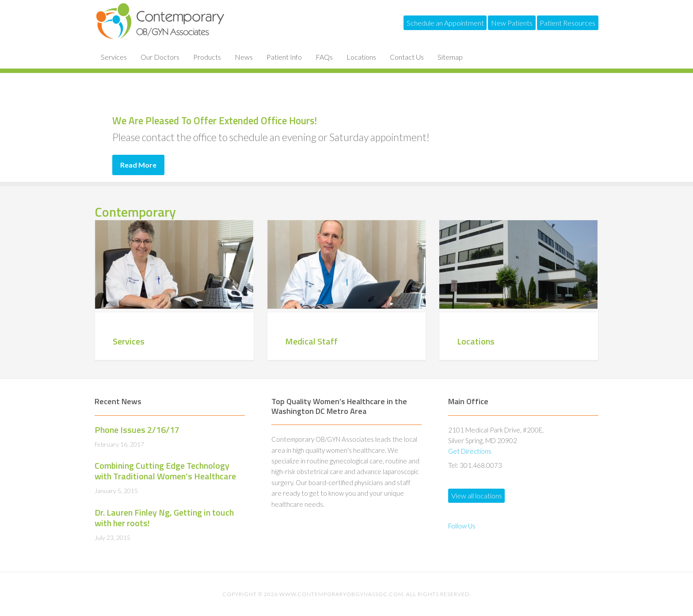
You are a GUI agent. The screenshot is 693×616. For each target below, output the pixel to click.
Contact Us (407, 57)
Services (114, 57)
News (244, 57)
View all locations (482, 499)
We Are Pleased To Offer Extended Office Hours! (333, 116)
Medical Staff (311, 341)
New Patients (497, 23)
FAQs (324, 57)
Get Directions (470, 451)
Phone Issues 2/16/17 (137, 430)
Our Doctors (160, 57)
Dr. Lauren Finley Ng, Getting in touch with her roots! (164, 518)
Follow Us (462, 532)
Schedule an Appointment (420, 23)
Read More (138, 165)
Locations (361, 57)
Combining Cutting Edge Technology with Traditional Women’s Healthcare (165, 471)
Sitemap (450, 57)
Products (207, 57)
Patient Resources (563, 23)
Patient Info (284, 57)
